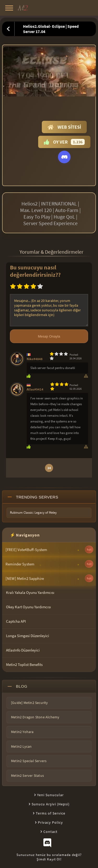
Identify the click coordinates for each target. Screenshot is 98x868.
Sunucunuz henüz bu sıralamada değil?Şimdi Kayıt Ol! (49, 857)
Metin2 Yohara (22, 732)
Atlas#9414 (35, 389)
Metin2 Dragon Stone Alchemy (35, 717)
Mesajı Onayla (49, 336)
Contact (50, 832)
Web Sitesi (64, 127)
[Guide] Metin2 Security (30, 703)
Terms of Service (51, 813)
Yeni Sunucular (50, 795)
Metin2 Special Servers (29, 761)
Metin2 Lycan (21, 746)
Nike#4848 (35, 359)
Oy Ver (64, 142)
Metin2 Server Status (27, 775)
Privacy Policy (50, 822)
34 (49, 468)
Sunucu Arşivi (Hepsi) (51, 804)
